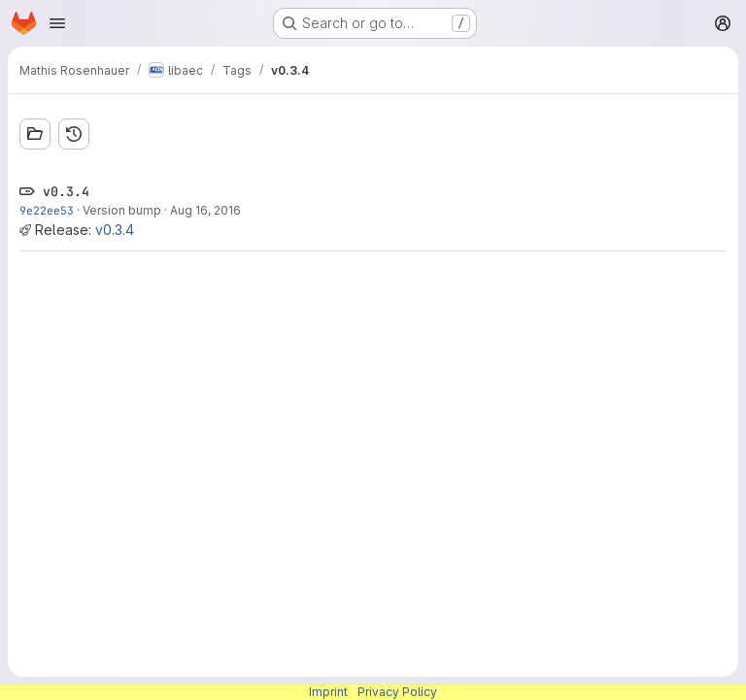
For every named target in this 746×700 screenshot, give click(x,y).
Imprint (328, 692)
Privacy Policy (397, 692)
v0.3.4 (115, 230)
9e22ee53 (47, 210)
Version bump (122, 210)
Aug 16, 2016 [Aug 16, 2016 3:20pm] (205, 210)
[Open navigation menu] (57, 23)
